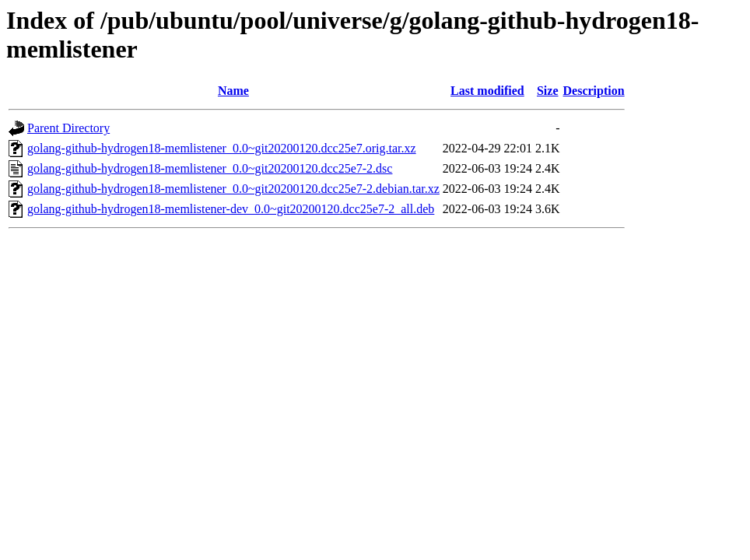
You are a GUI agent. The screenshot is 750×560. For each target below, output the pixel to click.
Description (594, 91)
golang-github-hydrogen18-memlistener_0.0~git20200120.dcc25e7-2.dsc (210, 168)
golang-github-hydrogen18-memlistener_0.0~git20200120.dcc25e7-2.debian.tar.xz (233, 189)
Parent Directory (68, 128)
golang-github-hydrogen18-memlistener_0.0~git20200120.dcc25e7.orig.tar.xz (222, 148)
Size (548, 91)
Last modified (487, 91)
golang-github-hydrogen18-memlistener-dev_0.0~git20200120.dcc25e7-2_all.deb (231, 209)
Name (233, 91)
